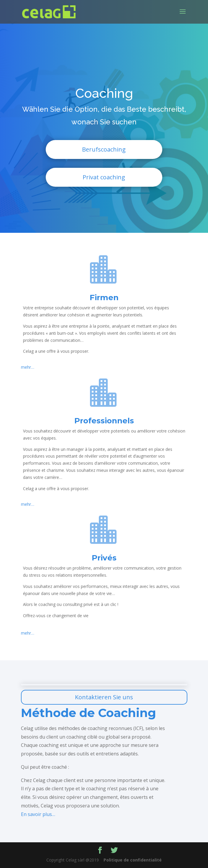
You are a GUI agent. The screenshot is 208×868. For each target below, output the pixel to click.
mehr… (28, 367)
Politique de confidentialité (133, 860)
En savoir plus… (38, 814)
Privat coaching (104, 177)
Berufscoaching (104, 149)
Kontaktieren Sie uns (104, 697)
